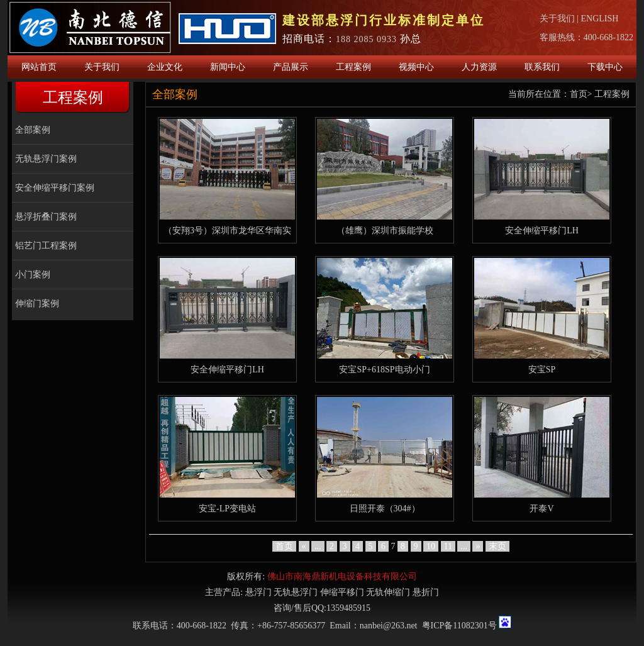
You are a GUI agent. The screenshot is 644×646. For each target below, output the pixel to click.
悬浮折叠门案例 (46, 217)
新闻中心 (228, 67)
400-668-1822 (608, 37)
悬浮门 (258, 592)
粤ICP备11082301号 (459, 626)
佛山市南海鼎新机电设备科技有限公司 (342, 576)
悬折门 (426, 592)
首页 (579, 94)
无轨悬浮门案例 (46, 159)
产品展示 (291, 67)
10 (431, 546)
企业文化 (165, 67)
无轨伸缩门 (388, 592)
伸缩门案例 (37, 304)
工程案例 (353, 67)
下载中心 (605, 67)
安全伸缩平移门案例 (55, 188)
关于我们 (557, 19)
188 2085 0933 (366, 39)
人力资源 (479, 67)
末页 (497, 546)
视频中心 (416, 67)
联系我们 (542, 67)
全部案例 (33, 130)
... (318, 546)
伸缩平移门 (342, 592)
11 (448, 546)
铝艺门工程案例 (46, 246)
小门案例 (33, 275)
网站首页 (39, 67)
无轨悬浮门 (296, 592)
